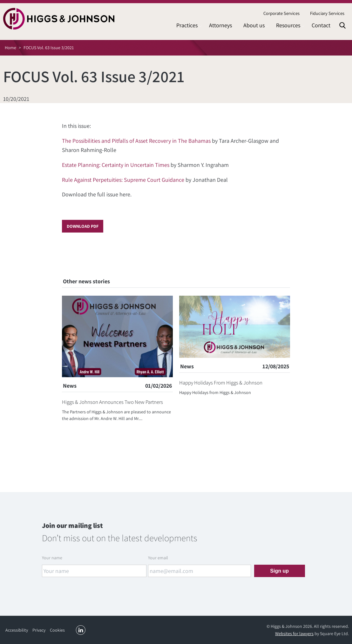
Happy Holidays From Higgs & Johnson (221, 383)
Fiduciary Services (327, 13)
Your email (158, 558)
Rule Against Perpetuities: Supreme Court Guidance (123, 180)
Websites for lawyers (294, 634)
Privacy (39, 630)
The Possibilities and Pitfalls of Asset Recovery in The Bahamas (136, 141)
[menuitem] (281, 13)
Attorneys (220, 25)
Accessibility (17, 630)
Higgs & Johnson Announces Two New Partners (112, 402)
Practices (187, 25)
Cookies (57, 630)
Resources (288, 25)
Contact (321, 25)
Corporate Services (281, 13)
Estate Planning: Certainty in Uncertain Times (116, 165)
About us (254, 25)
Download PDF (83, 226)
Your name (52, 558)
